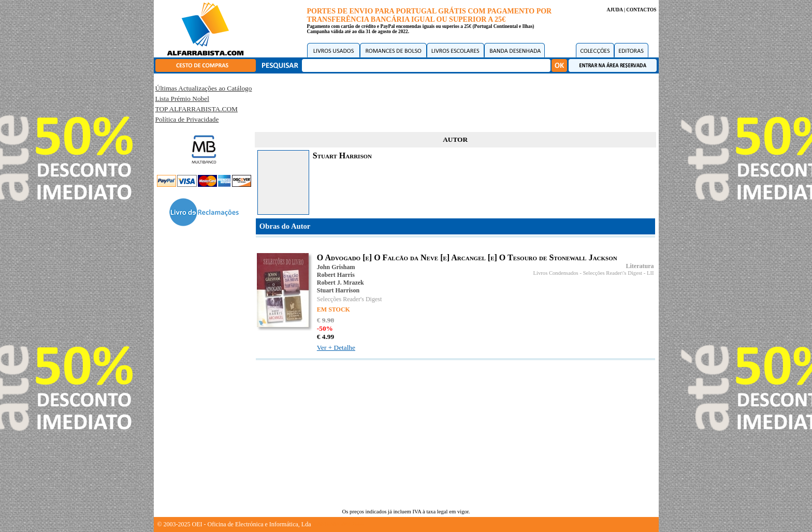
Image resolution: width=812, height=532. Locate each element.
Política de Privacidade (187, 119)
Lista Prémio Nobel (182, 99)
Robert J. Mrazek (340, 283)
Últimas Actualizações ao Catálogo (204, 88)
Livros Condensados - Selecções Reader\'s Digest (588, 273)
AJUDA (614, 10)
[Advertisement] (455, 101)
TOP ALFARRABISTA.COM (197, 109)
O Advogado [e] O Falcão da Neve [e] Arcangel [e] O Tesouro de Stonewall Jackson (467, 257)
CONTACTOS (641, 10)
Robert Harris (336, 275)
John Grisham (336, 267)
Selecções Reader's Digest (349, 299)
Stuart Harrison (338, 290)
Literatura (640, 266)
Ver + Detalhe (336, 348)
